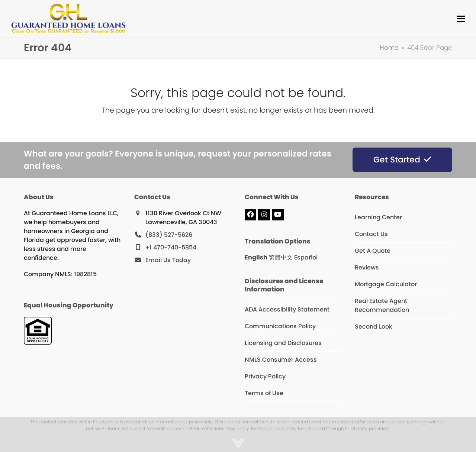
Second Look (374, 327)
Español (306, 257)
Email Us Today (168, 260)
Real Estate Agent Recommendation (382, 305)
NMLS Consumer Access (281, 360)
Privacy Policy (265, 376)
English (256, 257)
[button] (461, 19)
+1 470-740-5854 (171, 247)
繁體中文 (281, 257)
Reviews (367, 267)
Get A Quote (373, 251)
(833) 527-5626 (169, 235)
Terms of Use (264, 393)
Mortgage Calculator (386, 284)
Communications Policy (280, 326)
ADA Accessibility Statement (287, 309)
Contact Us (371, 234)
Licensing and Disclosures (283, 343)
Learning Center (378, 217)
